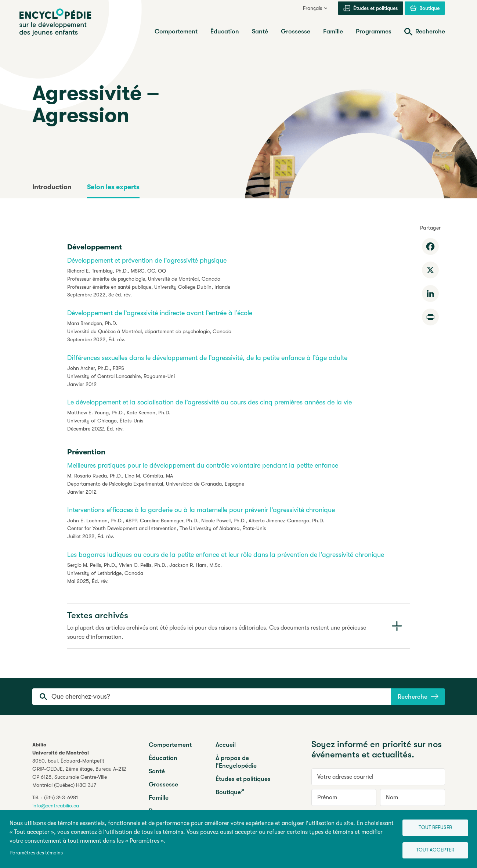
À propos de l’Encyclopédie (236, 762)
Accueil (226, 745)
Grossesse (163, 784)
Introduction (52, 187)
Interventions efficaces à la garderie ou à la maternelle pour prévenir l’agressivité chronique (201, 510)
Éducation (163, 758)
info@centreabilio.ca (56, 806)
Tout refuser (431, 826)
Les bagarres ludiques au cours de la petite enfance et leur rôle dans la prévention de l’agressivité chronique (226, 555)
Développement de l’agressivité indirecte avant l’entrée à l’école (160, 313)
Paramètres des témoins (36, 852)
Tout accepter (431, 850)
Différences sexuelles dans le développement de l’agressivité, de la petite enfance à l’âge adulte (207, 358)
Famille (159, 798)
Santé (157, 771)
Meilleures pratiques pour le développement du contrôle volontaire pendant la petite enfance (203, 465)
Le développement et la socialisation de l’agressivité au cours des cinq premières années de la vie (209, 402)
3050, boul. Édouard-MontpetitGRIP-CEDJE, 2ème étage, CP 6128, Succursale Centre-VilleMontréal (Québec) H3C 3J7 (79, 773)
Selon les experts (113, 187)
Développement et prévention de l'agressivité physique (147, 260)
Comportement (170, 745)
